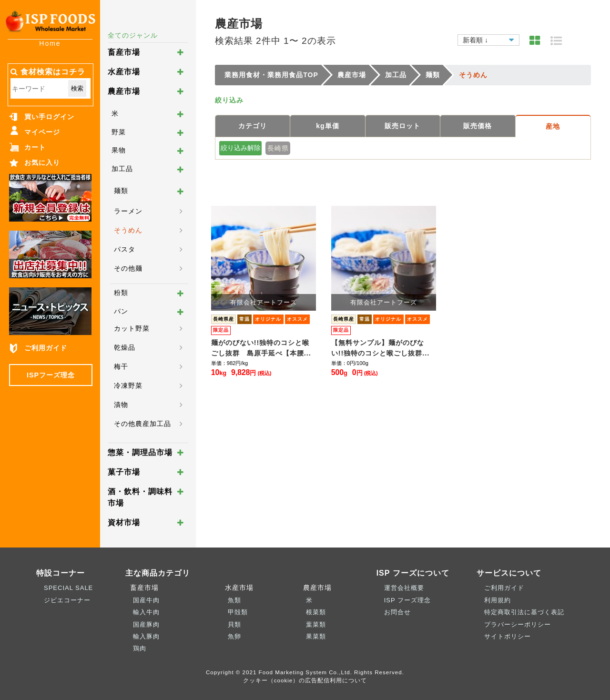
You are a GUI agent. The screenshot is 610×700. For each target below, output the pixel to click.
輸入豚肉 (146, 636)
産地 (553, 126)
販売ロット (402, 126)
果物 (119, 150)
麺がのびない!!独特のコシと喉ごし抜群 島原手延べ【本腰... (261, 348)
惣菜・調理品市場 (140, 452)
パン (121, 311)
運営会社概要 (404, 588)
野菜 (119, 132)
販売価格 (478, 126)
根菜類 (316, 612)
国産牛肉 (146, 600)
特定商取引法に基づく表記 (524, 612)
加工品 (122, 169)
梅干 (121, 366)
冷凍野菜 (128, 386)
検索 (77, 88)
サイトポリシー (508, 636)
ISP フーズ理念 (407, 600)
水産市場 (124, 72)
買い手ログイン (49, 117)
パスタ (125, 249)
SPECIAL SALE (68, 588)
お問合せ (397, 612)
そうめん (128, 230)
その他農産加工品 (142, 424)
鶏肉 (140, 648)
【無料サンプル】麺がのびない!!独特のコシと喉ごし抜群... (381, 348)
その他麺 (128, 268)
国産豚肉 (146, 624)
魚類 (234, 600)
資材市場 (124, 522)
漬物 (121, 405)
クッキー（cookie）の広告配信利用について (305, 680)
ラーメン (128, 211)
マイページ (42, 132)
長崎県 (278, 148)
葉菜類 (316, 624)
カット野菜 (132, 328)
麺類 (121, 191)
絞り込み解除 (241, 148)
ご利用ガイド (46, 348)
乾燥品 (125, 347)
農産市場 (124, 91)
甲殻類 (238, 612)
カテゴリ (253, 126)
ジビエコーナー (67, 600)
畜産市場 (124, 52)
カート (35, 147)
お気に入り (42, 162)
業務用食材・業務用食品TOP (271, 75)
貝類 (234, 624)
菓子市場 (124, 472)
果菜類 (316, 636)
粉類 (121, 293)
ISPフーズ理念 (51, 375)
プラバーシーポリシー (518, 624)
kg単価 (327, 126)
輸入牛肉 (146, 612)
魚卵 (234, 636)
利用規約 (498, 600)
